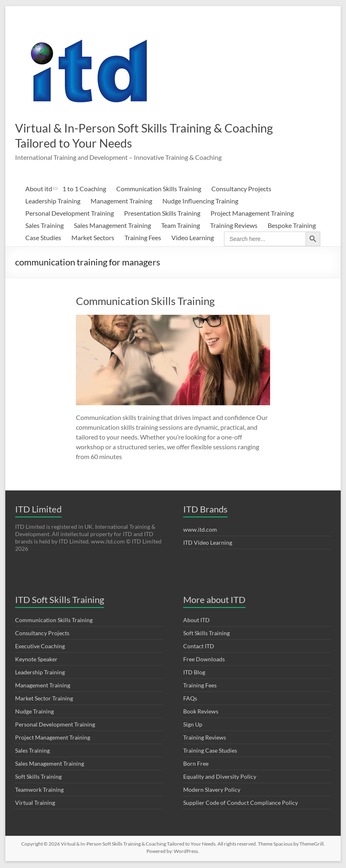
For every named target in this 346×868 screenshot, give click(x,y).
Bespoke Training (292, 226)
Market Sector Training (44, 699)
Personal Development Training (70, 214)
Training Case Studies (210, 751)
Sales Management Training (112, 226)
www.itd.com (200, 530)
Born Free (196, 764)
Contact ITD (199, 647)
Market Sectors (93, 238)
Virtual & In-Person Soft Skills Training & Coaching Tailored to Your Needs (143, 135)
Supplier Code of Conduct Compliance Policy (241, 803)
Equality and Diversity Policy (220, 777)
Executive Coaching (40, 647)
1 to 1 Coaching (84, 189)
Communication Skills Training (159, 189)
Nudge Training (34, 712)
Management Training (121, 202)
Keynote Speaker (36, 660)
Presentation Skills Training (162, 214)
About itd (39, 189)
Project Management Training (252, 214)
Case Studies (43, 238)
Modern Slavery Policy (212, 790)
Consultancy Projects (241, 189)
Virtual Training (35, 803)
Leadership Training (53, 202)
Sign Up (193, 725)
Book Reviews (201, 712)
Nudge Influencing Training (200, 202)
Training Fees (143, 238)
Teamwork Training (39, 790)
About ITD (196, 621)
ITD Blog (194, 673)
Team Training (181, 226)
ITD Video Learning (208, 543)
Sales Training (44, 226)
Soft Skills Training (38, 777)
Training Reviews (234, 226)
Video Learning (193, 238)
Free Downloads (204, 660)
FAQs (190, 699)
